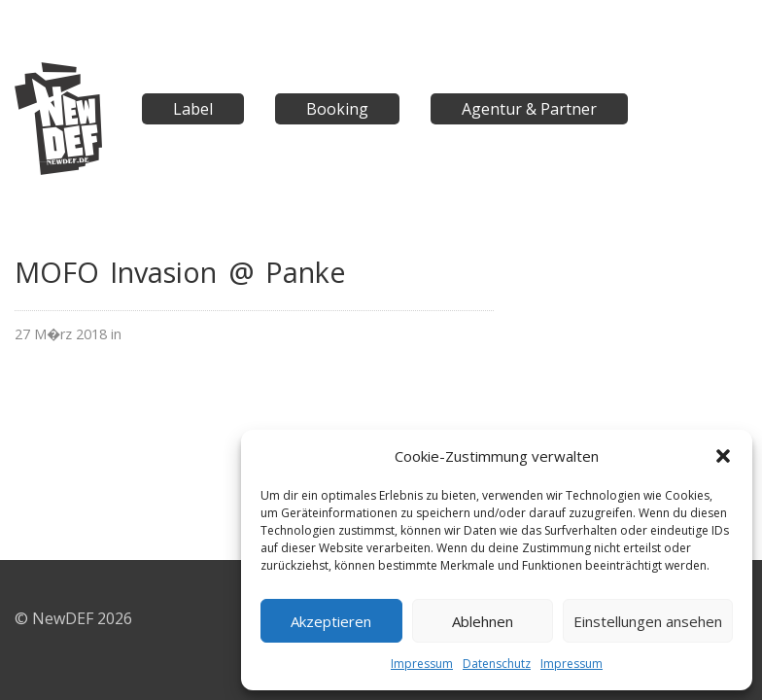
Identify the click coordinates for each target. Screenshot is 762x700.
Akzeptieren (331, 621)
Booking (337, 109)
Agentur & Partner (529, 109)
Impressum (422, 664)
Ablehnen (483, 621)
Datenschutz (497, 664)
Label (193, 109)
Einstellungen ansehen (648, 621)
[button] (723, 456)
